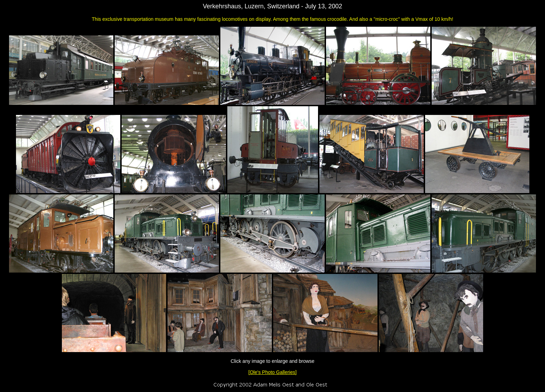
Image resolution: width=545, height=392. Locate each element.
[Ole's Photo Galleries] (273, 372)
